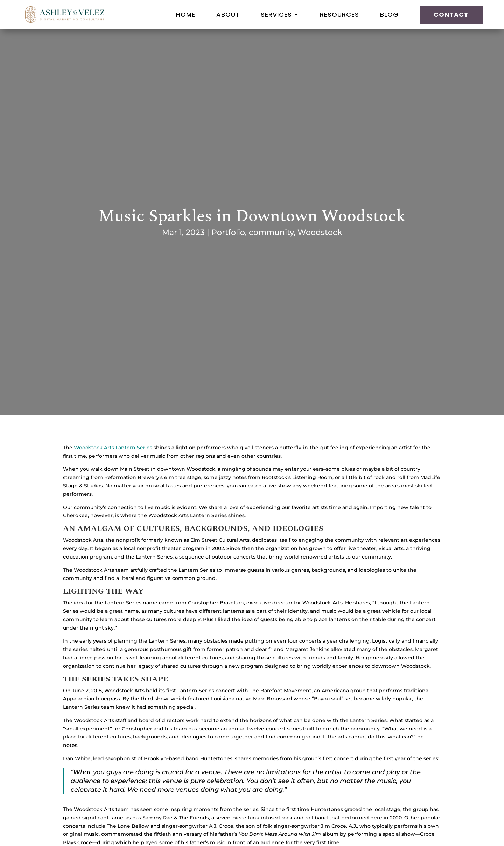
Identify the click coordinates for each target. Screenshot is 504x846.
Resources (339, 15)
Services (276, 15)
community (271, 232)
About (228, 15)
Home (186, 15)
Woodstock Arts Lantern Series (113, 448)
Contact (451, 15)
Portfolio (228, 232)
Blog (389, 15)
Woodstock (320, 232)
